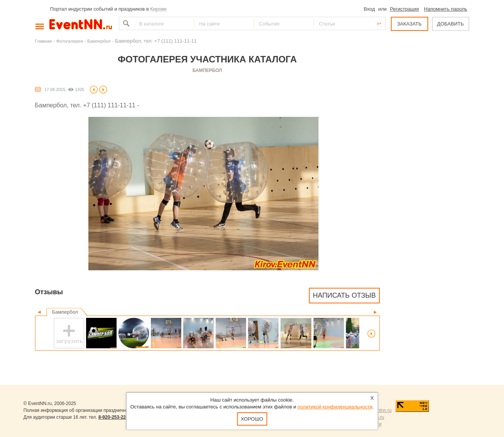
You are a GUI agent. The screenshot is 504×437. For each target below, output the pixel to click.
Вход (369, 9)
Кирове (158, 9)
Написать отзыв (344, 295)
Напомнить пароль (446, 9)
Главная (43, 41)
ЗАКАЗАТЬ (409, 24)
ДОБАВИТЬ (450, 24)
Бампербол (99, 41)
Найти (125, 23)
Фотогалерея (70, 41)
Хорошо (252, 419)
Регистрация (404, 9)
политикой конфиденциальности (335, 407)
